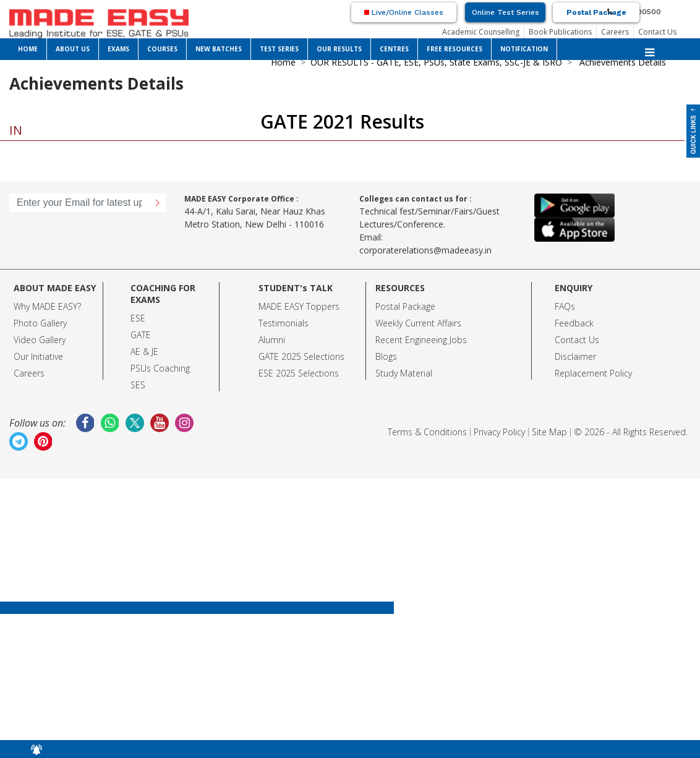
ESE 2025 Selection (297, 373)
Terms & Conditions (427, 432)
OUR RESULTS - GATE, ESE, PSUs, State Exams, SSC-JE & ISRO (436, 62)
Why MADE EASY (45, 306)
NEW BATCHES (219, 49)
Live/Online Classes (404, 12)
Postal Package (596, 12)
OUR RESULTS (339, 49)
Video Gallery (40, 340)
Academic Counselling (481, 32)
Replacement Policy (593, 373)
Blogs (386, 356)
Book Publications (560, 32)
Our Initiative (38, 356)
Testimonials (284, 323)
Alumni (272, 340)
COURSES (162, 49)
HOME (28, 49)
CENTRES (394, 49)
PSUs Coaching (160, 368)
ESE (138, 318)
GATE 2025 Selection (299, 356)
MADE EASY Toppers (299, 306)
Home (283, 62)
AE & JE (144, 351)
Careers (615, 32)
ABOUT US (73, 49)
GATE (141, 335)
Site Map (549, 432)
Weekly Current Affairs (418, 323)
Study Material (404, 373)
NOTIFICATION (524, 49)
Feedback (574, 323)
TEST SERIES (279, 49)
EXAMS (118, 49)
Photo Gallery (40, 323)
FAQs (565, 306)
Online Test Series (506, 12)
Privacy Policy (499, 432)
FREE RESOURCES (455, 49)
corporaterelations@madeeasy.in (425, 250)
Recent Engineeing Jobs (421, 340)
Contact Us (657, 32)
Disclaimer (575, 356)
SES (138, 385)
